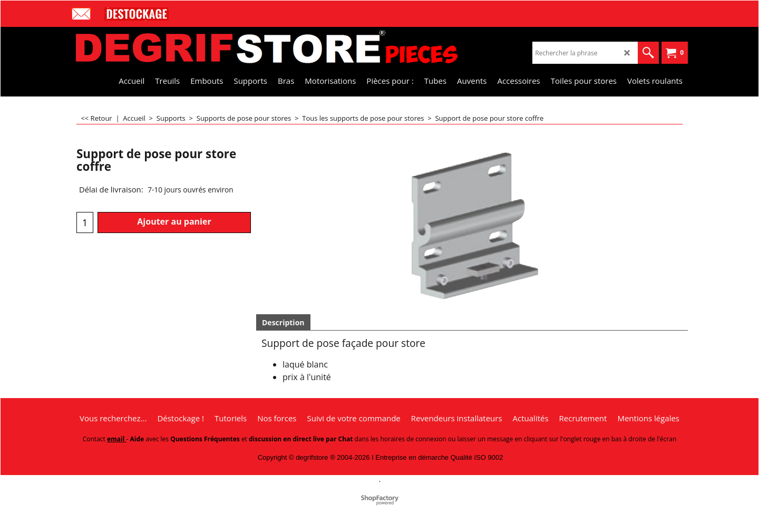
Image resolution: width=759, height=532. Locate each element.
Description (283, 322)
